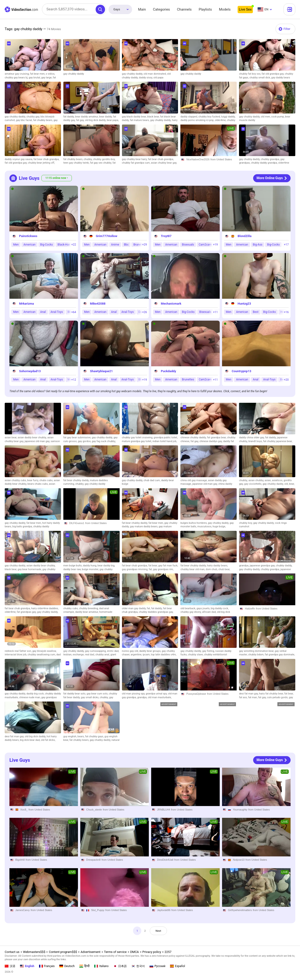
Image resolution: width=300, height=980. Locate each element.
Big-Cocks (47, 245)
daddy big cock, (36, 694)
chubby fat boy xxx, (250, 74)
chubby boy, (246, 523)
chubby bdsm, (257, 655)
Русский (157, 966)
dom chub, (212, 569)
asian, (268, 480)
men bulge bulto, (73, 566)
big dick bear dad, (30, 740)
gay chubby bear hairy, (135, 159)
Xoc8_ (24, 809)
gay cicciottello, (253, 484)
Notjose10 (239, 860)
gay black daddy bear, (135, 117)
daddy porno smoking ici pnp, (198, 120)
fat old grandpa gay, (273, 74)
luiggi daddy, (228, 117)
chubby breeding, (89, 608)
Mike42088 (98, 304)
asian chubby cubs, (16, 480)
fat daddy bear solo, (75, 694)
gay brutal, (35, 78)
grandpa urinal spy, (157, 694)
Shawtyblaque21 (101, 371)
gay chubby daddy (74, 74)
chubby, (88, 159)
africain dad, (209, 612)
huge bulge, (219, 526)
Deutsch (67, 966)
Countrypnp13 (241, 371)
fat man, (253, 697)
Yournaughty (240, 809)
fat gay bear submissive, (78, 438)
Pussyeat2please (196, 694)
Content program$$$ (63, 952)
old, (287, 484)
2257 (168, 952)
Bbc (126, 245)
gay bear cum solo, (98, 694)
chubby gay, (33, 117)
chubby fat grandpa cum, (136, 163)
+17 (286, 245)
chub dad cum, (152, 480)
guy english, (70, 736)
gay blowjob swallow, (44, 651)
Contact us (12, 952)
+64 (74, 312)
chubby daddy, (284, 566)
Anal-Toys (57, 312)
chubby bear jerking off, (41, 163)
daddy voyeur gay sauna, (19, 159)
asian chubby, (257, 480)
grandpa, (244, 566)
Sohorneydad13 (30, 371)
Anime (115, 245)
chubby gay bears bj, (17, 78)
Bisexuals (188, 245)
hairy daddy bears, (217, 566)
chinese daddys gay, (211, 441)
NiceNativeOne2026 (198, 159)
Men (16, 245)
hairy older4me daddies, (45, 608)
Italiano (101, 966)
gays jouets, (204, 608)
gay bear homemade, (30, 569)
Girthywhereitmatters (240, 910)
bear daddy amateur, (87, 117)
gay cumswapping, (96, 651)
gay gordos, (85, 441)
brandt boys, (256, 441)
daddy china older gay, (252, 438)
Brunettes (188, 379)
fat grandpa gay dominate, (280, 655)
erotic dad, (113, 651)
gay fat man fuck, (168, 566)
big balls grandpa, (23, 526)
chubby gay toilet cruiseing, (138, 438)
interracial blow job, (16, 655)
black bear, (154, 117)
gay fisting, (209, 651)
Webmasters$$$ (34, 952)
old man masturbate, (160, 697)
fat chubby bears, (43, 120)
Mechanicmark (171, 304)
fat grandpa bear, (217, 438)
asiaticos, (278, 480)
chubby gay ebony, (191, 612)
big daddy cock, (220, 608)
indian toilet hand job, (165, 441)
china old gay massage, (194, 480)
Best (256, 312)
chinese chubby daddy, (194, 438)
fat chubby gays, (95, 736)
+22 (74, 245)
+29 (145, 245)
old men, (266, 117)
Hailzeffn (250, 609)
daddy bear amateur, (87, 612)
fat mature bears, (140, 120)
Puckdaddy (168, 371)
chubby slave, (196, 655)
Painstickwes (28, 236)
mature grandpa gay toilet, (137, 441)
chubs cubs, (47, 480)
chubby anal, (103, 655)
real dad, (90, 655)
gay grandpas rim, (163, 569)
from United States (221, 159)
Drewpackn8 (93, 860)
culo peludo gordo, (278, 697)
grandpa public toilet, (166, 438)
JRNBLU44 (164, 809)
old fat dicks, (48, 740)
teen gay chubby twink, (77, 163)
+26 (145, 312)
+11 (215, 312)
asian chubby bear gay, (164, 163)
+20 (286, 380)
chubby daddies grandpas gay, (156, 612)
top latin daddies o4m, (164, 655)
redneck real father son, (18, 651)
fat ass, (243, 697)
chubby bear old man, (193, 569)
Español (178, 966)
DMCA (135, 952)
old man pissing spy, (134, 694)
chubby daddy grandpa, (265, 163)
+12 (74, 380)
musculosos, (205, 526)
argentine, (137, 655)
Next (160, 931)
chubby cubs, (71, 608)
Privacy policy (152, 952)
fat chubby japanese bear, (278, 441)
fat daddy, (69, 117)
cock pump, (278, 117)
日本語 (120, 966)
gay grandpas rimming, (135, 569)
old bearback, (188, 608)
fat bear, (153, 566)
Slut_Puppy (98, 910)
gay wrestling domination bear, (257, 651)
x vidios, (50, 74)
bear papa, (113, 120)
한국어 (138, 966)
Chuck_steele (94, 809)
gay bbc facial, (25, 120)
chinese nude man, (30, 697)
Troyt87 (166, 236)
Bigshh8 (20, 860)
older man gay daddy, (134, 608)
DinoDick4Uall (165, 860)
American (29, 245)
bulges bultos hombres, (194, 523)
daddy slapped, (189, 117)
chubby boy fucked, (210, 117)
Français (47, 966)
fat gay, (81, 120)
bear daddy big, (106, 566)
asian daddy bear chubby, (32, 438)
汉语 (10, 966)
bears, (81, 736)
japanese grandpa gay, (263, 566)
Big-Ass (258, 245)
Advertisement (90, 952)
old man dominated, (155, 74)
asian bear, (11, 438)
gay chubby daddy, (133, 74)
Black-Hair (64, 245)
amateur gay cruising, (17, 74)
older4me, (221, 120)
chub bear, (224, 569)
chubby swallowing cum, (42, 655)
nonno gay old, (131, 651)
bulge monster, (91, 569)
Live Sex (245, 9)
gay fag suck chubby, (104, 441)
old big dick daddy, (96, 120)
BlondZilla (245, 236)
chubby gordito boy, (104, 159)
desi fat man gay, (249, 694)
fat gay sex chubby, (101, 163)
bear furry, (33, 480)
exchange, (79, 655)
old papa (158, 78)
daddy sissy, (146, 78)
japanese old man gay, (38, 441)
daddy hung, (90, 566)
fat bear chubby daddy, (77, 480)
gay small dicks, (90, 697)
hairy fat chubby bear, (272, 694)
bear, (292, 484)
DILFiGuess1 (77, 523)
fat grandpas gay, (27, 612)
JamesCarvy (22, 910)
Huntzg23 (244, 304)
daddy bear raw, (73, 569)
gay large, (47, 78)
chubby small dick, (260, 78)
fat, (151, 569)
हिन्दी (85, 966)
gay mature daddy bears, (144, 526)
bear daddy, (106, 117)
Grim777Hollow (107, 236)
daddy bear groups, (150, 651)
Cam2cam (205, 245)
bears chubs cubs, (38, 484)
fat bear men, (38, 74)
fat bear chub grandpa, (46, 159)
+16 (286, 312)
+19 (215, 245)
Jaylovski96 (164, 910)
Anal (43, 312)
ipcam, (147, 655)
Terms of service (115, 952)
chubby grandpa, (270, 159)
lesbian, (68, 655)
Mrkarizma (26, 304)
